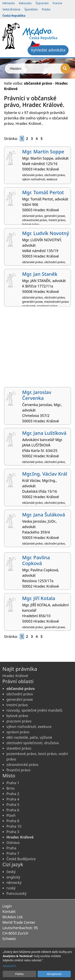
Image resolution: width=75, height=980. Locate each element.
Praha (11, 848)
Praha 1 (13, 783)
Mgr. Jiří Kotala (39, 598)
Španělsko (31, 9)
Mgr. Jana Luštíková (44, 433)
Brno (10, 788)
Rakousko (25, 3)
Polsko (46, 9)
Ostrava (13, 842)
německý (14, 883)
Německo (9, 3)
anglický (13, 877)
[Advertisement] (37, 348)
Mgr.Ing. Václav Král (45, 474)
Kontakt (9, 911)
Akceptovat (54, 974)
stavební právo (19, 748)
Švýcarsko (42, 3)
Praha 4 (13, 799)
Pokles (19, 974)
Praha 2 (13, 794)
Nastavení (9, 966)
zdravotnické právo (22, 765)
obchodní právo (20, 694)
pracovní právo (19, 721)
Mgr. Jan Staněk (40, 274)
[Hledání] (65, 69)
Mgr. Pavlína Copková (36, 560)
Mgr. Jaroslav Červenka (37, 395)
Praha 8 (13, 821)
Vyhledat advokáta (48, 50)
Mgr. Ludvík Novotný (46, 233)
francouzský (16, 893)
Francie (57, 3)
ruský (11, 888)
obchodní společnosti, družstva (33, 743)
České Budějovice (21, 859)
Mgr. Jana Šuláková (44, 515)
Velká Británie (11, 9)
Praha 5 (13, 805)
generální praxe (20, 699)
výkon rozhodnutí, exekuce (29, 727)
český (11, 872)
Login (7, 906)
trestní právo (17, 705)
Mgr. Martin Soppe (43, 151)
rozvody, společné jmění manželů (34, 710)
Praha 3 (13, 832)
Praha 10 (14, 826)
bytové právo (17, 716)
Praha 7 (13, 853)
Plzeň (11, 815)
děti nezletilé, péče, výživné (29, 737)
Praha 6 (13, 810)
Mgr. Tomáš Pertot (43, 192)
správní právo (18, 732)
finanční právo (18, 770)
